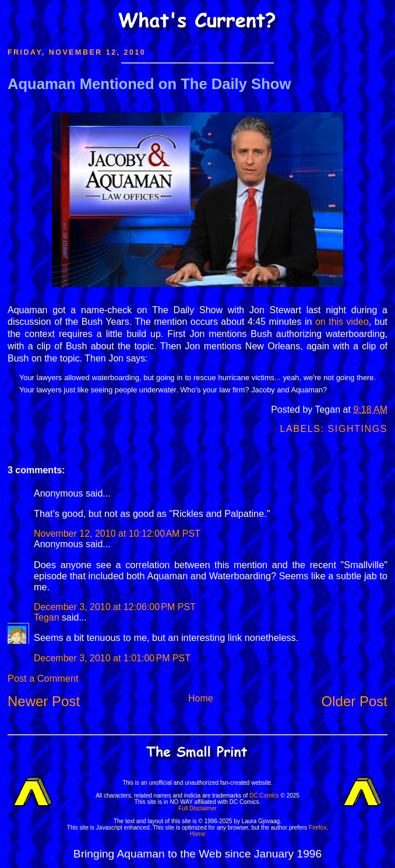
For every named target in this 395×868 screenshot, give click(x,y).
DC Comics (264, 796)
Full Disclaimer (198, 808)
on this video (342, 322)
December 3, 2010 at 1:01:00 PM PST (112, 658)
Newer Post (44, 701)
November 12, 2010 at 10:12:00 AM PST (117, 534)
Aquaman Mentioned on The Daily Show (149, 84)
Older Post (355, 701)
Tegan (47, 617)
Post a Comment (43, 678)
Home (201, 698)
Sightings (358, 429)
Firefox (318, 828)
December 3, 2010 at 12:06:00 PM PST (115, 607)
